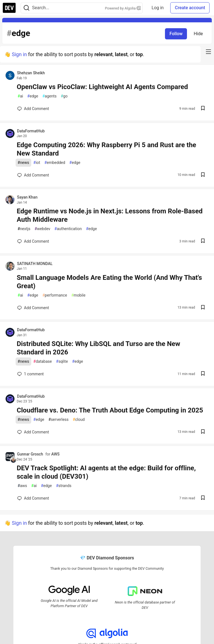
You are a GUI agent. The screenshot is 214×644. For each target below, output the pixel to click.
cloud (79, 420)
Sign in (19, 54)
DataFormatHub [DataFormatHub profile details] (31, 131)
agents (49, 96)
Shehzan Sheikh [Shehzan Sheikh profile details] (31, 73)
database (43, 362)
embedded (55, 163)
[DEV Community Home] (9, 8)
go (64, 96)
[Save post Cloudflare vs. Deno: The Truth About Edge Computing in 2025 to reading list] (203, 432)
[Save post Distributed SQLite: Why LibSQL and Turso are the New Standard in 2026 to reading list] (203, 374)
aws (22, 486)
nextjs (24, 229)
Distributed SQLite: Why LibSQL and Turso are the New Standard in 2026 (99, 348)
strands (64, 486)
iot (37, 163)
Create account (190, 8)
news (23, 163)
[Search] (26, 8)
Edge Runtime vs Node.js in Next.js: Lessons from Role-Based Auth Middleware (110, 215)
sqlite (62, 362)
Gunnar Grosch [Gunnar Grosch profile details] (30, 454)
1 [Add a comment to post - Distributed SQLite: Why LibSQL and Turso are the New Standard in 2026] (30, 374)
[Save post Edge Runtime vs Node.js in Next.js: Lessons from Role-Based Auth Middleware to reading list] (203, 241)
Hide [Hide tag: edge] (198, 34)
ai (20, 96)
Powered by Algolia (123, 8)
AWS (55, 454)
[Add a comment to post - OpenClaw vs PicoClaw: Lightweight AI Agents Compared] (33, 109)
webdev (42, 229)
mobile (78, 295)
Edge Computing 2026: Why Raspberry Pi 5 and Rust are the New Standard (106, 149)
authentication (68, 229)
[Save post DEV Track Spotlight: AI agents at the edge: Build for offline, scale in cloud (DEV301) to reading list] (203, 498)
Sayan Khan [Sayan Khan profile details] (27, 197)
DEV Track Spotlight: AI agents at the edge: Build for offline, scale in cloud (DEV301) (106, 472)
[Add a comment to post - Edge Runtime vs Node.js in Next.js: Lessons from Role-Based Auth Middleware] (33, 241)
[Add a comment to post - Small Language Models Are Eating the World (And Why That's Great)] (33, 308)
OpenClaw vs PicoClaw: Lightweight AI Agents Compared (102, 87)
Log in (158, 8)
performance (55, 295)
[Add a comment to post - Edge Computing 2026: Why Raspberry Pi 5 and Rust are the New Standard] (33, 175)
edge (33, 96)
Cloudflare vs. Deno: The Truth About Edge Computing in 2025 (110, 410)
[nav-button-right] (208, 52)
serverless (59, 420)
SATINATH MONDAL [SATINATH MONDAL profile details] (35, 264)
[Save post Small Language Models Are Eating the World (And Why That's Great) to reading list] (203, 308)
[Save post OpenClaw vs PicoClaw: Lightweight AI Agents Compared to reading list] (203, 109)
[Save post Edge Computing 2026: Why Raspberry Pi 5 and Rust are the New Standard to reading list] (203, 175)
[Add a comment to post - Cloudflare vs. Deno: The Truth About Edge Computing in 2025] (33, 432)
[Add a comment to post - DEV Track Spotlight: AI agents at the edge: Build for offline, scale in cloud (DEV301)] (33, 498)
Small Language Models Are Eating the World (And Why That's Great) (109, 282)
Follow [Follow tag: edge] (176, 34)
